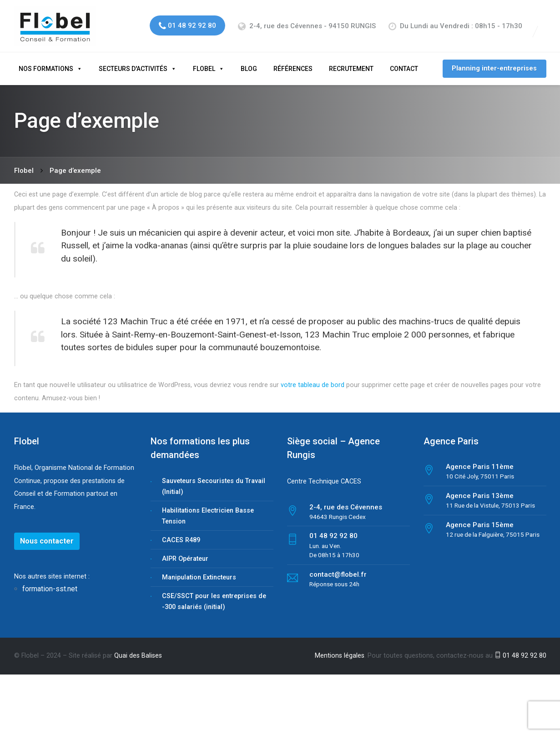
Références (293, 61)
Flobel (204, 61)
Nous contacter (47, 533)
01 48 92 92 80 (520, 648)
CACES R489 (181, 532)
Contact (404, 61)
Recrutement (351, 61)
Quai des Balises (138, 648)
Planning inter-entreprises (494, 61)
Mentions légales (340, 648)
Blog (249, 61)
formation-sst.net (51, 581)
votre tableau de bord (313, 377)
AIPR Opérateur (185, 551)
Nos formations (46, 61)
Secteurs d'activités (133, 61)
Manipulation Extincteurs (199, 570)
